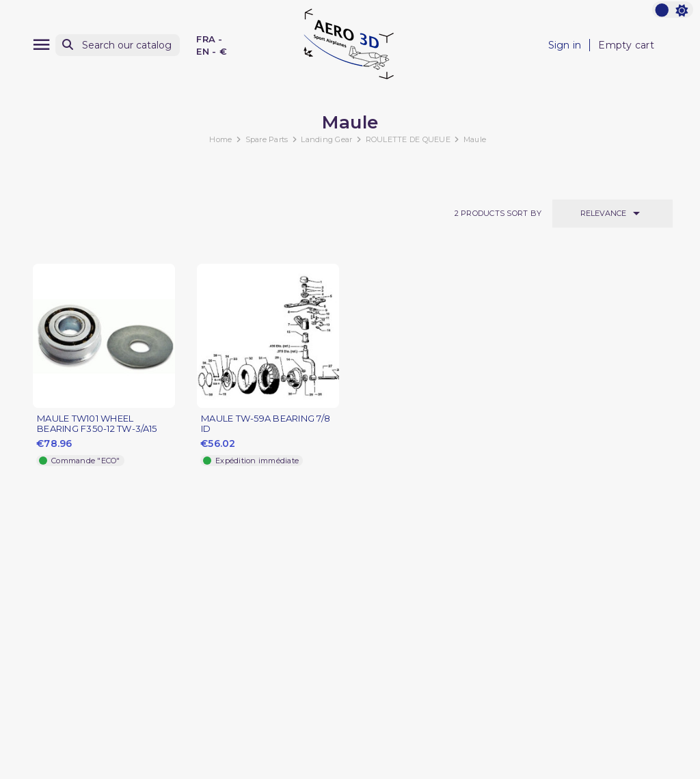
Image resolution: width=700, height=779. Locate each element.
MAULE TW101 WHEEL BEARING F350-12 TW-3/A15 (97, 424)
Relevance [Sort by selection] (612, 213)
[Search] (118, 45)
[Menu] (41, 45)
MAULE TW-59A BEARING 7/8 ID (266, 424)
